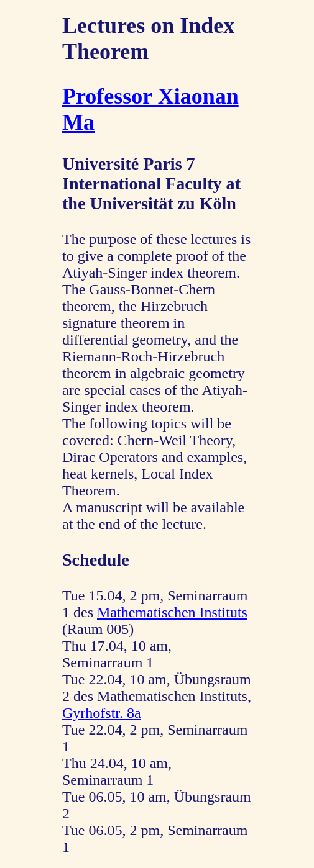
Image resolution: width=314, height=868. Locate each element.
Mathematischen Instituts (172, 612)
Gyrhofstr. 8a (102, 713)
